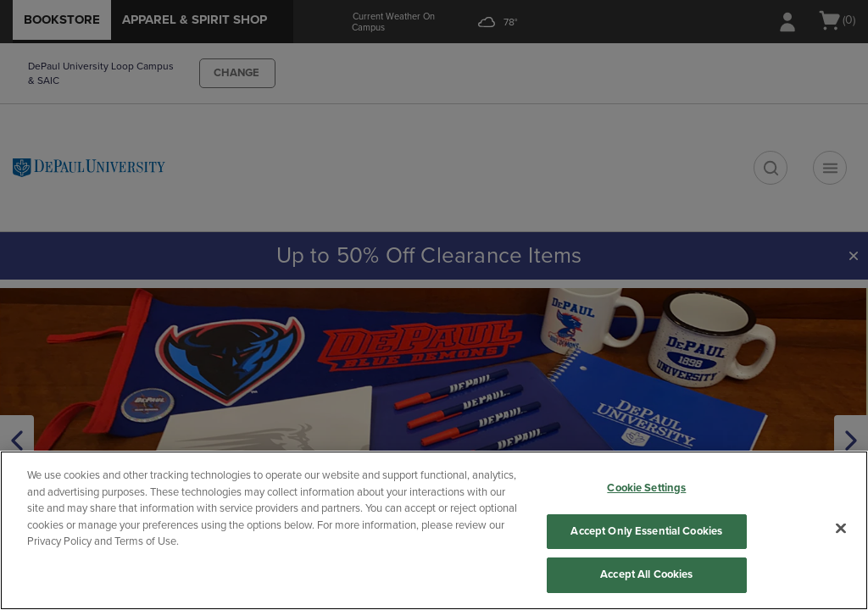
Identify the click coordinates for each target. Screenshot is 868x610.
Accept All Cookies (646, 574)
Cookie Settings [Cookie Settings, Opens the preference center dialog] (646, 488)
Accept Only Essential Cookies (646, 531)
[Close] (841, 529)
